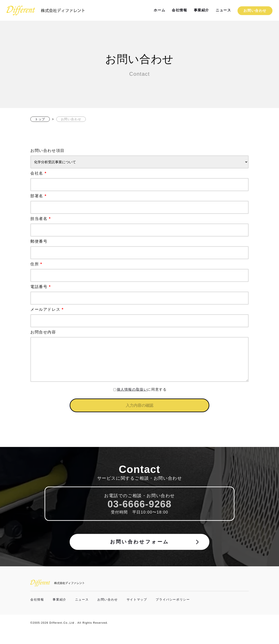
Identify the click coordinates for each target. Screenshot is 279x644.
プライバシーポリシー (173, 613)
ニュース (223, 10)
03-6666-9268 (139, 516)
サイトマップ (137, 613)
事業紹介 (201, 10)
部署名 (139, 204)
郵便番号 (139, 249)
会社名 (139, 181)
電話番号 (139, 295)
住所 (139, 272)
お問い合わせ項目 (139, 158)
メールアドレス (139, 317)
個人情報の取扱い (132, 398)
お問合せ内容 (139, 361)
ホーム (159, 10)
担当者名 (139, 227)
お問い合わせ (255, 11)
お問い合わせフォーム (154, 556)
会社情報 (179, 10)
